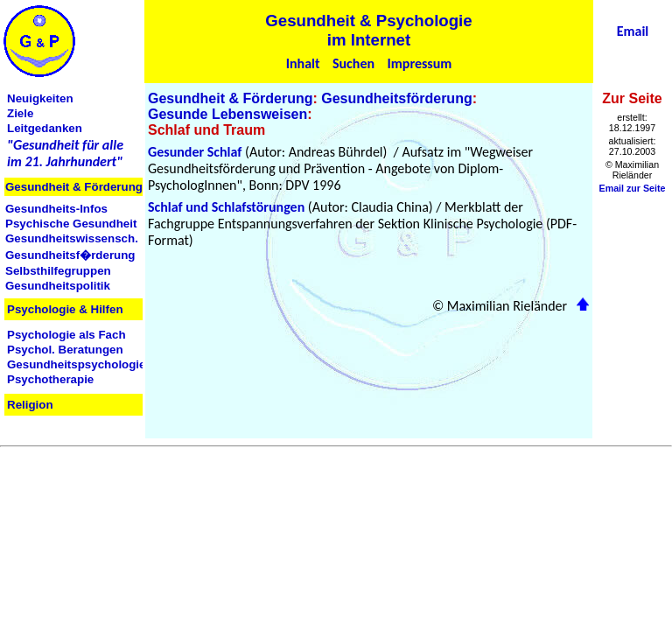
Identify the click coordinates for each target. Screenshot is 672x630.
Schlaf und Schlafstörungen (226, 207)
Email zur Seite (633, 188)
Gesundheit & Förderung (230, 98)
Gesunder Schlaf (195, 152)
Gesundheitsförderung (396, 98)
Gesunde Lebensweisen (227, 114)
